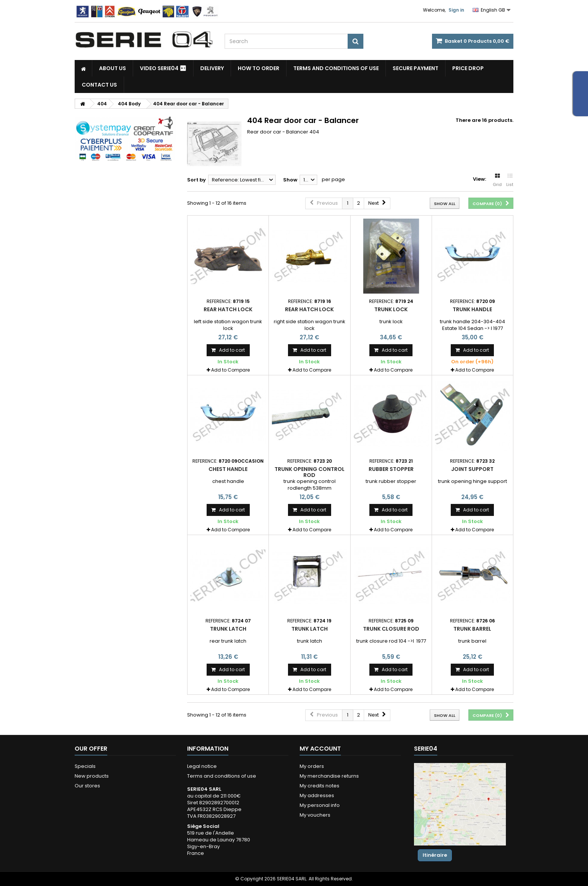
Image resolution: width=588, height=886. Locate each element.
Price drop (468, 68)
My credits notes (319, 786)
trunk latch (228, 629)
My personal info (320, 805)
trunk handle (472, 309)
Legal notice (202, 766)
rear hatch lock (228, 309)
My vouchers (315, 815)
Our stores (87, 786)
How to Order (259, 68)
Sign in (456, 10)
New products (92, 776)
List (510, 180)
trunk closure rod (391, 629)
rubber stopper (391, 469)
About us (112, 68)
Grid (497, 180)
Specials (85, 766)
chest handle (228, 469)
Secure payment (415, 68)
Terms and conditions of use (336, 68)
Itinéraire (435, 855)
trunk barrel (472, 629)
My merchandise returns (329, 776)
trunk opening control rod (310, 472)
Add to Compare (230, 370)
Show (290, 180)
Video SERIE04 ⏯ (163, 68)
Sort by (196, 180)
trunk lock (391, 309)
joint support (472, 469)
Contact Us (99, 85)
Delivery (212, 68)
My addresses (317, 795)
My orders (312, 766)
